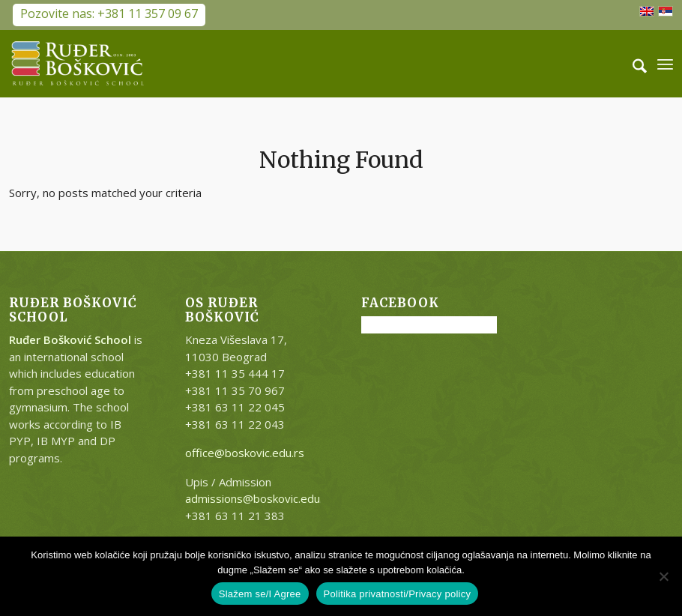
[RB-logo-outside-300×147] (78, 64)
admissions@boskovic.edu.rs (259, 498)
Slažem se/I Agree (260, 594)
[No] (663, 576)
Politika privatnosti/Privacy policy (398, 594)
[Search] (632, 64)
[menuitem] (632, 64)
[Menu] (665, 64)
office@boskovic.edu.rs (245, 453)
